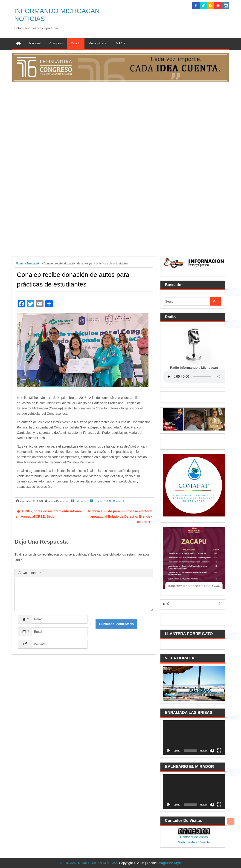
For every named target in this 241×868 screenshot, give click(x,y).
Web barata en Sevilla (194, 842)
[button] (164, 604)
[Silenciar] (212, 751)
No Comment (117, 501)
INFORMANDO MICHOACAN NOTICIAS (89, 863)
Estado (99, 501)
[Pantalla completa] (219, 751)
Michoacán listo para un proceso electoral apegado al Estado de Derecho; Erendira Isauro (120, 516)
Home (19, 264)
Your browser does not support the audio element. (197, 377)
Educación (33, 264)
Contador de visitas (194, 837)
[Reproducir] (169, 751)
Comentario (32, 573)
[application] (194, 738)
